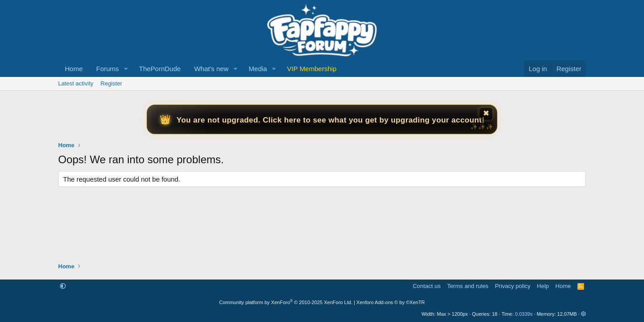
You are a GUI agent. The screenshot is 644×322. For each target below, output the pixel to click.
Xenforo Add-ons (391, 302)
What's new (211, 69)
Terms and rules (468, 286)
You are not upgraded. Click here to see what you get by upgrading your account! (331, 120)
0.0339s (524, 314)
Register (111, 83)
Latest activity (76, 83)
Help (543, 286)
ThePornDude (160, 69)
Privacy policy (513, 286)
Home (74, 69)
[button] (126, 69)
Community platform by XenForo (286, 302)
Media (258, 69)
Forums (108, 69)
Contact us (427, 286)
